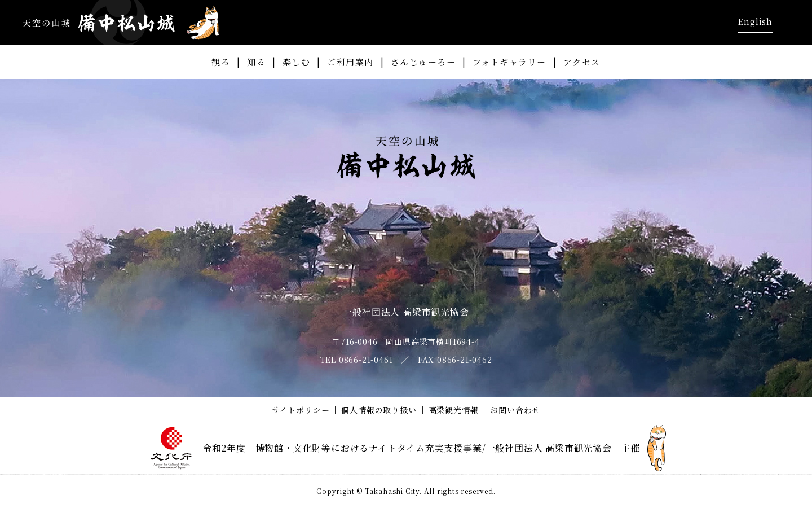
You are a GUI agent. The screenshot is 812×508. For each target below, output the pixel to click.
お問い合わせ (515, 410)
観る (221, 62)
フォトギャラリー (509, 62)
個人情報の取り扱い (379, 410)
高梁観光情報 (454, 410)
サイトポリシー (301, 410)
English (755, 21)
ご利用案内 (350, 62)
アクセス (582, 62)
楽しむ (297, 62)
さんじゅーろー (423, 62)
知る (256, 62)
